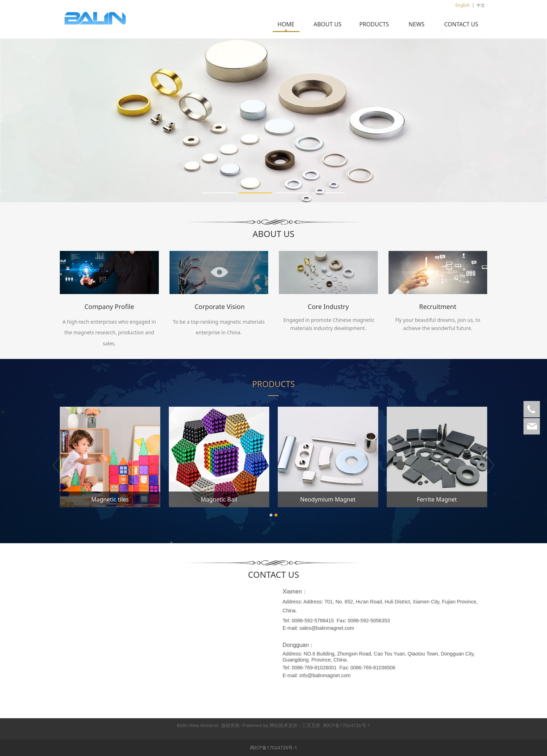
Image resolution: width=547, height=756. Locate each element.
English (463, 5)
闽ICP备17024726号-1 (274, 747)
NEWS (416, 24)
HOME (286, 24)
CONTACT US (461, 24)
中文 (481, 5)
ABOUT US (328, 24)
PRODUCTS (374, 24)
